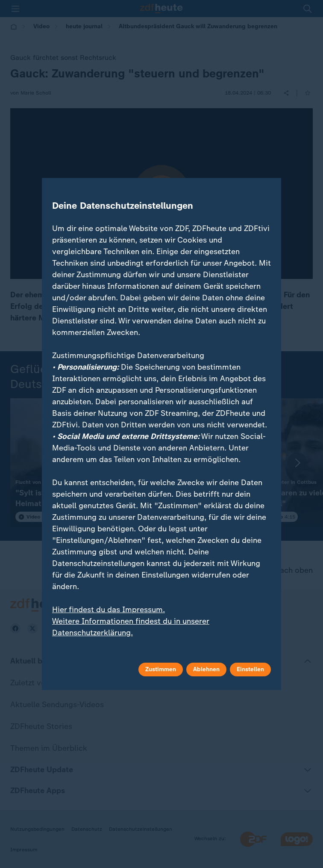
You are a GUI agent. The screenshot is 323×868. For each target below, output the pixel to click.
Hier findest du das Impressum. (109, 610)
